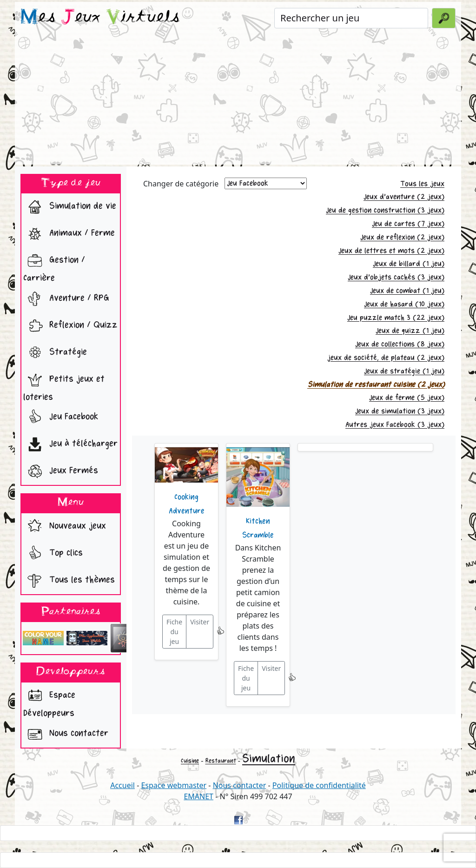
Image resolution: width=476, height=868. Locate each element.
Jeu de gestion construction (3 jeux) (385, 210)
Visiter (200, 622)
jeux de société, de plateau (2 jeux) (386, 358)
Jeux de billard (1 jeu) (409, 264)
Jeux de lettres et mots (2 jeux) (391, 251)
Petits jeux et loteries (64, 385)
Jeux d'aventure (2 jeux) (404, 197)
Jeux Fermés (61, 471)
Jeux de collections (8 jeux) (400, 344)
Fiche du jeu (174, 632)
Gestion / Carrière (54, 266)
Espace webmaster (174, 785)
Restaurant (221, 761)
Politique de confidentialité (319, 785)
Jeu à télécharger (70, 444)
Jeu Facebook (61, 417)
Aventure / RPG (66, 299)
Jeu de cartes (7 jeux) (408, 224)
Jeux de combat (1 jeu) (407, 291)
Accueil (122, 785)
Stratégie (55, 353)
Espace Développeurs (49, 702)
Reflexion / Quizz (70, 326)
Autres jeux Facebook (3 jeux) (395, 425)
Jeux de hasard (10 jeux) (404, 304)
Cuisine (190, 761)
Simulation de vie (70, 207)
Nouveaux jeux (65, 527)
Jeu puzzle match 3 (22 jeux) (396, 318)
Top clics (53, 554)
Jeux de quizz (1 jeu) (410, 331)
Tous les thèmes (69, 581)
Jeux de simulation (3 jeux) (400, 411)
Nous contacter (66, 734)
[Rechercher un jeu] (351, 18)
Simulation (269, 759)
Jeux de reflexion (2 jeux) (402, 237)
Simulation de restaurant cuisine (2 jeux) (376, 385)
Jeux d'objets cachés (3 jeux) (396, 277)
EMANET (198, 796)
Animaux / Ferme (69, 234)
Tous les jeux (422, 184)
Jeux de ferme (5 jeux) (407, 398)
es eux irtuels (100, 18)
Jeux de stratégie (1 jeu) (404, 371)
